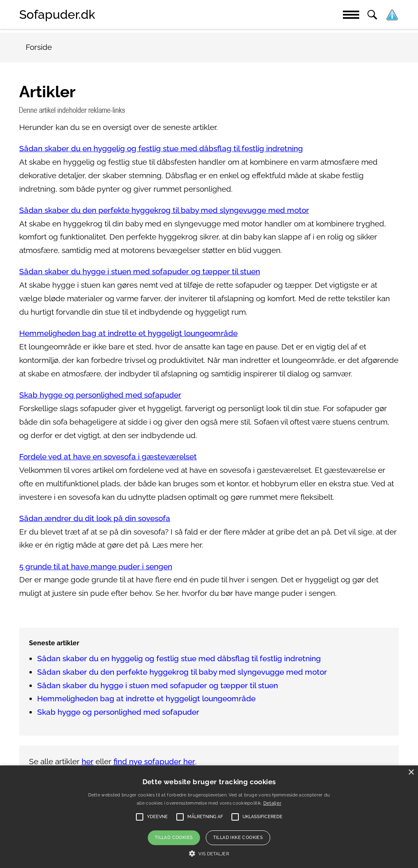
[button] (209, 854)
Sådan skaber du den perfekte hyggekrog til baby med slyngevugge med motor (164, 210)
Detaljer (272, 803)
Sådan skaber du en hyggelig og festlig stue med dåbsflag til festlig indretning (161, 149)
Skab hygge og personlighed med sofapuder (100, 395)
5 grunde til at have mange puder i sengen (96, 567)
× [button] (411, 773)
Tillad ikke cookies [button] (238, 838)
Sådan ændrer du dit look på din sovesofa (95, 518)
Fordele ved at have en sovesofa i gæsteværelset (108, 457)
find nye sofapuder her (154, 762)
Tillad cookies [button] (174, 838)
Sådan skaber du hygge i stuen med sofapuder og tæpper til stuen (140, 272)
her (88, 762)
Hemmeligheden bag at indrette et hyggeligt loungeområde (128, 333)
